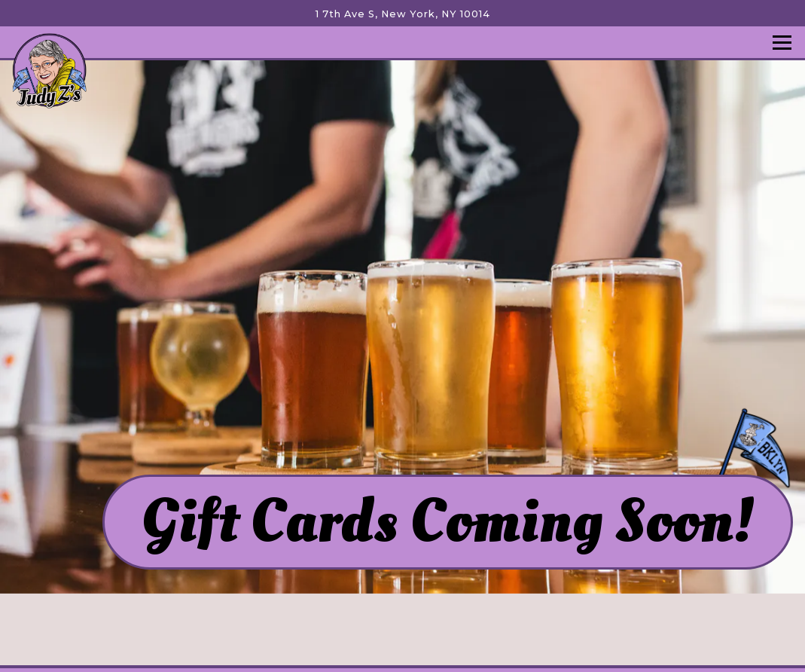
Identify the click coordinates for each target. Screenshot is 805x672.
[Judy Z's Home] (49, 70)
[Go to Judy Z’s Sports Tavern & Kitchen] (402, 14)
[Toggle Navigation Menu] (782, 43)
